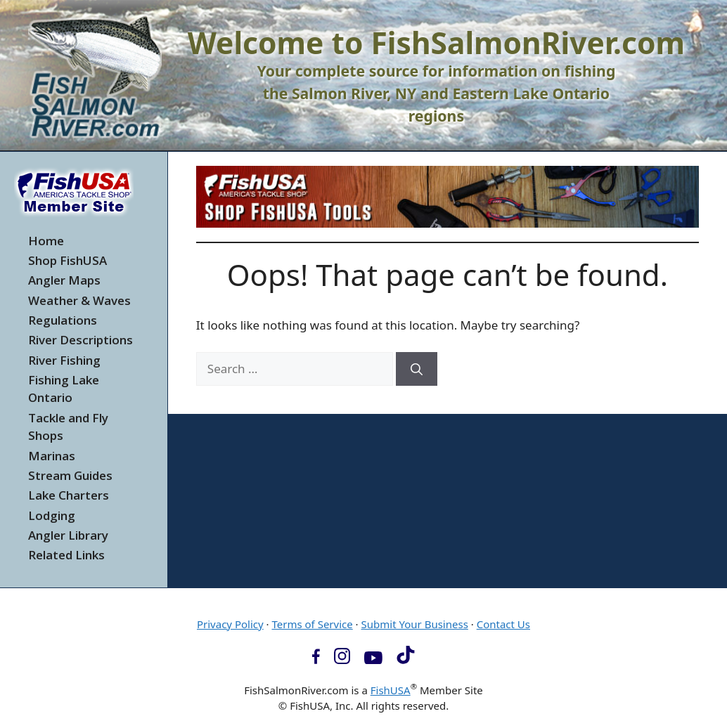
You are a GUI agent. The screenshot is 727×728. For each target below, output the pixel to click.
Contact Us (503, 624)
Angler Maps (64, 280)
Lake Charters (69, 495)
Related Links (66, 555)
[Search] (417, 369)
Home (46, 241)
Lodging (52, 515)
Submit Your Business (415, 624)
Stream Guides (70, 475)
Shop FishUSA (67, 260)
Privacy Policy (230, 624)
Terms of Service (312, 624)
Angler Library (68, 535)
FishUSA (391, 690)
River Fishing (64, 360)
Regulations (63, 320)
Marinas (52, 456)
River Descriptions (81, 340)
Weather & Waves (79, 300)
